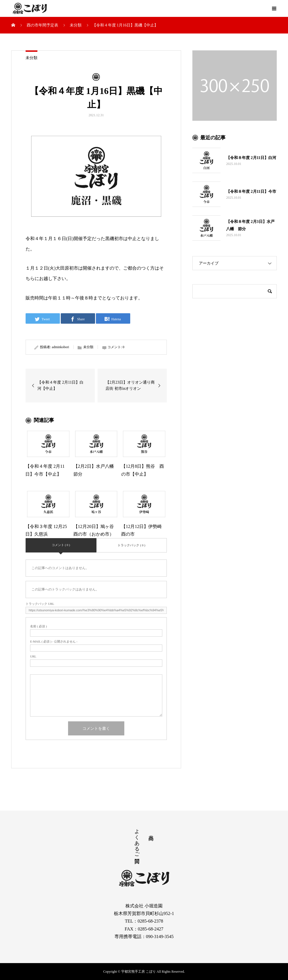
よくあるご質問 (137, 840)
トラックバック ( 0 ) (131, 545)
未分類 (31, 58)
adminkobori (60, 347)
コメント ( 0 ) (61, 545)
